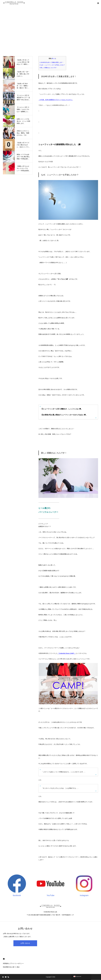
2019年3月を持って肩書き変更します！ (52, 62)
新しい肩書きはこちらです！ (48, 68)
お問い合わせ (25, 943)
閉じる (54, 59)
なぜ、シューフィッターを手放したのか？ (52, 65)
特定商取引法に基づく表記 (11, 967)
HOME (4, 959)
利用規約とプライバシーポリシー (13, 963)
